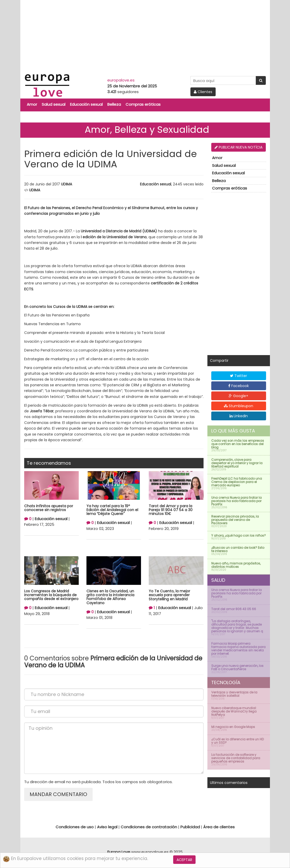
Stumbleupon (239, 406)
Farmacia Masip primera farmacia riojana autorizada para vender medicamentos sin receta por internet (238, 649)
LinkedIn (239, 416)
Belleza (114, 104)
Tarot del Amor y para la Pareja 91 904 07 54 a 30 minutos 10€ (171, 510)
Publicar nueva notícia (239, 147)
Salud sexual (54, 104)
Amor (32, 104)
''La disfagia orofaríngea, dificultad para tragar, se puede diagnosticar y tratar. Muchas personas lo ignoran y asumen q (237, 626)
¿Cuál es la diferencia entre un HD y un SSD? (238, 741)
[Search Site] (223, 80)
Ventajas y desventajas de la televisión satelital (234, 694)
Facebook (239, 386)
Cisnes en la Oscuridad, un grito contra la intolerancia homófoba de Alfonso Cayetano (110, 597)
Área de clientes (219, 827)
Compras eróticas (143, 104)
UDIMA (67, 184)
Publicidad (190, 827)
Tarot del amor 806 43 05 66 (234, 609)
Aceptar (184, 860)
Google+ (239, 396)
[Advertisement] (145, 36)
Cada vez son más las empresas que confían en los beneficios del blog (238, 444)
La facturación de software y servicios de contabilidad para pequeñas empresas (236, 758)
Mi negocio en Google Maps (233, 727)
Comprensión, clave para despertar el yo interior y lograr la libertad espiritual (237, 463)
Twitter (239, 376)
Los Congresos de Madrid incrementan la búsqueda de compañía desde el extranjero (51, 595)
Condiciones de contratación (149, 827)
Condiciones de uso (75, 827)
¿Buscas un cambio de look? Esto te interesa (238, 549)
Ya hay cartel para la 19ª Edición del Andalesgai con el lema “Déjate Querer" (112, 510)
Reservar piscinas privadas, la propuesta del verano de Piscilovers (235, 520)
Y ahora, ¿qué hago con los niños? (239, 535)
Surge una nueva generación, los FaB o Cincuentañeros (237, 667)
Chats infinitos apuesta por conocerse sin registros (49, 508)
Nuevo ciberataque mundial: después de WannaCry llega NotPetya (234, 711)
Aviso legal (107, 827)
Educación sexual (86, 104)
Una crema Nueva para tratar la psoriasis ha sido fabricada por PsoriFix (236, 501)
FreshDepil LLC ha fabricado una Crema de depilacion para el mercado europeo (237, 482)
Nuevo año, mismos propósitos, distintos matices (236, 565)
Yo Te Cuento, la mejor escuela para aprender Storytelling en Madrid (169, 595)
